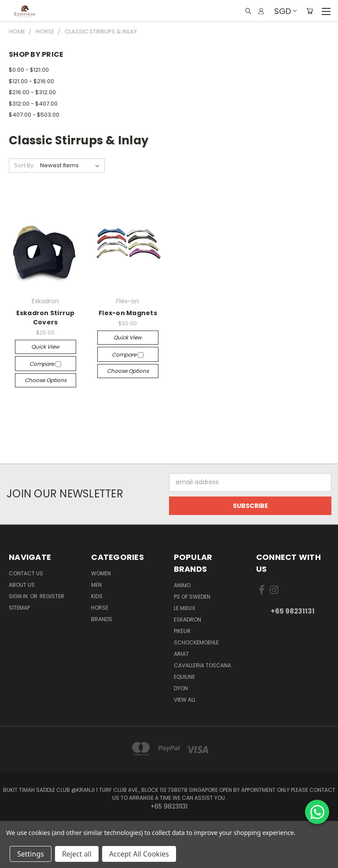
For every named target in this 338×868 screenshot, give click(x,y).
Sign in (19, 596)
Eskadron (187, 620)
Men (96, 585)
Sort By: (24, 165)
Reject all (77, 854)
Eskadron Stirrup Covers (46, 318)
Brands (102, 619)
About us (22, 585)
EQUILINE (184, 677)
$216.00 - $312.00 (32, 92)
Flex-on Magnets (128, 313)
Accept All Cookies (139, 854)
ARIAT (181, 654)
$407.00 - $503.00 (34, 115)
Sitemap (19, 608)
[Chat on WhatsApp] (317, 812)
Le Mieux (184, 608)
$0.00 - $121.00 (29, 70)
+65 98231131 (293, 611)
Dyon (181, 688)
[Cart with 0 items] (310, 11)
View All (185, 700)
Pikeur (182, 631)
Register (52, 596)
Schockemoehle (196, 642)
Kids (97, 596)
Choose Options (46, 380)
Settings (31, 854)
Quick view (45, 347)
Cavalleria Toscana (202, 665)
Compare (45, 364)
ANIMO (182, 585)
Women (101, 573)
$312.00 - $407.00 (33, 104)
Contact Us (26, 573)
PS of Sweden (192, 597)
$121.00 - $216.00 (31, 81)
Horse (100, 608)
